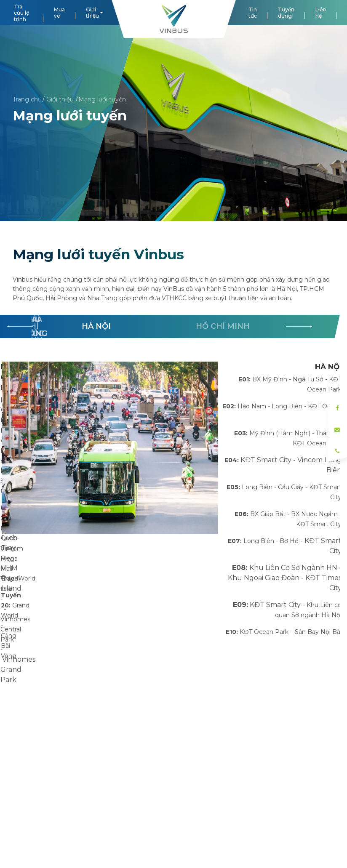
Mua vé (59, 13)
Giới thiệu (92, 13)
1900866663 (153, 740)
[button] (299, 327)
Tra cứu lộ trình (22, 13)
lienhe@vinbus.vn (160, 755)
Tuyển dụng (286, 13)
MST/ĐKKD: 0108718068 (169, 814)
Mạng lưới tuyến (102, 99)
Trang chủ (27, 99)
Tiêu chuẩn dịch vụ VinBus (52, 816)
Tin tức (253, 13)
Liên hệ (321, 13)
